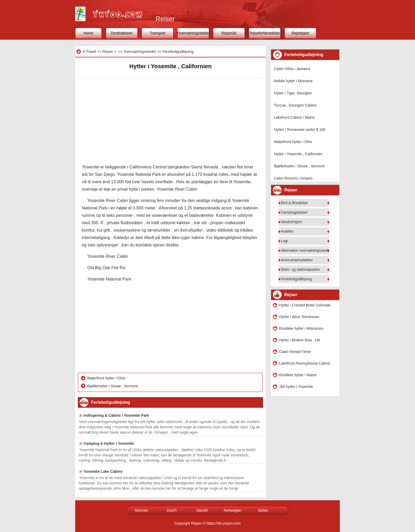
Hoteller (287, 231)
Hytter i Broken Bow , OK (300, 340)
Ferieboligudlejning (178, 52)
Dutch (172, 510)
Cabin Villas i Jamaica (292, 69)
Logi (284, 241)
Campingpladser (294, 212)
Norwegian (233, 510)
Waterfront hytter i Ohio (107, 378)
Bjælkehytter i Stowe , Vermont (113, 386)
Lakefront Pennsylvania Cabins (305, 363)
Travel (91, 52)
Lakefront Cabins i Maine (294, 117)
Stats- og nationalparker (301, 269)
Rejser (108, 52)
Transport (157, 33)
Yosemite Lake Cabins (103, 471)
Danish (202, 510)
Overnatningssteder (193, 33)
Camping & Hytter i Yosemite (109, 443)
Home (88, 33)
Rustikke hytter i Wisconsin (301, 328)
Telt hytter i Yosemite (296, 387)
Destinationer (122, 33)
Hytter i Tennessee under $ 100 (300, 130)
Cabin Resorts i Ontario (293, 178)
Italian (263, 510)
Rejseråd (229, 33)
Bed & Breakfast (294, 203)
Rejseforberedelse (265, 33)
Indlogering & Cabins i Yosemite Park (116, 415)
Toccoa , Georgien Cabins (295, 105)
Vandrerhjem (291, 222)
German (141, 510)
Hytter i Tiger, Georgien (293, 93)
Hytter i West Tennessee (299, 317)
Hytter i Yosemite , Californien (298, 154)
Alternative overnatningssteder (306, 250)
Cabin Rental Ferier (295, 352)
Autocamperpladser (297, 260)
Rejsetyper (301, 33)
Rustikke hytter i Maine (298, 375)
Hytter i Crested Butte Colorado (305, 305)
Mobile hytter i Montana (293, 81)
